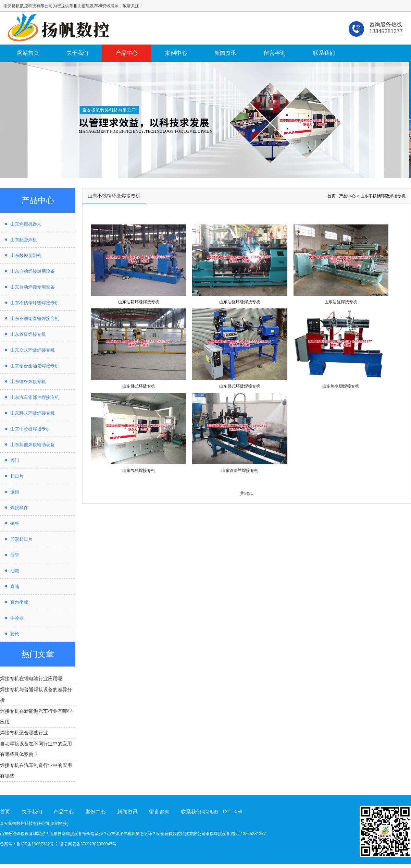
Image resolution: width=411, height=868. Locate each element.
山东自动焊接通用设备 (33, 271)
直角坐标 (19, 602)
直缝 (15, 586)
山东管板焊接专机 (28, 334)
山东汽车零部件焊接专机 (35, 397)
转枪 (15, 634)
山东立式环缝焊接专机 (33, 350)
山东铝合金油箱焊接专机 (35, 366)
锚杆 (15, 523)
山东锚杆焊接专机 (28, 382)
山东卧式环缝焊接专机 (33, 413)
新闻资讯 (225, 53)
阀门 (15, 460)
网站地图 (210, 812)
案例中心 (176, 53)
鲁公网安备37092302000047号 (88, 844)
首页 (332, 196)
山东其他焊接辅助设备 (33, 445)
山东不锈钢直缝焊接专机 (35, 319)
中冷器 (17, 618)
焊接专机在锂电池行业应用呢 (31, 678)
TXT (226, 812)
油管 (15, 555)
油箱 (15, 571)
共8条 (245, 493)
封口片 (17, 476)
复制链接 (59, 823)
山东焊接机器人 (26, 224)
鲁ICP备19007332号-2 (37, 844)
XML (239, 812)
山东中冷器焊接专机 (30, 429)
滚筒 (15, 492)
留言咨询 (275, 53)
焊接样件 (19, 508)
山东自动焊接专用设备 (33, 287)
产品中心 (127, 53)
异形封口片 (21, 539)
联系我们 (324, 53)
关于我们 (77, 53)
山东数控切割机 (26, 255)
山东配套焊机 (24, 240)
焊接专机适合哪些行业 (24, 733)
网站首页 (28, 53)
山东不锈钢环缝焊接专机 (35, 303)
